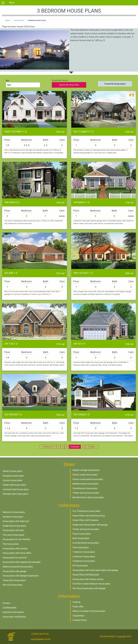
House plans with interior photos (88, 579)
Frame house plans (82, 534)
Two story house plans (13, 535)
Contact (6, 603)
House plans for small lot (15, 558)
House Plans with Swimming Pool (89, 516)
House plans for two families (16, 539)
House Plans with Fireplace (86, 520)
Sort (23, 83)
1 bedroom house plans (84, 552)
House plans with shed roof (16, 521)
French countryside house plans (88, 479)
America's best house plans (16, 489)
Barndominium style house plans (88, 497)
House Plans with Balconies (86, 575)
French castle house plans (85, 475)
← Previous (46, 447)
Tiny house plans (11, 544)
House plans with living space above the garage (95, 570)
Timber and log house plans (86, 493)
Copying (76, 602)
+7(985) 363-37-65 (40, 634)
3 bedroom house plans (84, 561)
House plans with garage (15, 571)
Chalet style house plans (14, 485)
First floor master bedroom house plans (92, 584)
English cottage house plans (86, 470)
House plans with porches (15, 549)
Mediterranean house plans (86, 484)
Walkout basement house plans (18, 567)
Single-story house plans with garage (90, 525)
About (8, 20)
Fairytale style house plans (15, 494)
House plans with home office (17, 553)
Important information (13, 612)
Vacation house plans (13, 517)
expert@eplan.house (41, 639)
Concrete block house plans (86, 543)
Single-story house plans (14, 526)
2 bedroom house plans (84, 557)
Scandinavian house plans (85, 488)
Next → (94, 447)
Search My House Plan (69, 85)
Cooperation (78, 616)
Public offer (78, 607)
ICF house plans (80, 566)
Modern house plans (12, 471)
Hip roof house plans (13, 585)
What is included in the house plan (89, 611)
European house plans (13, 476)
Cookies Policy (80, 620)
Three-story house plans (14, 580)
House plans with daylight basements (21, 576)
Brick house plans (81, 538)
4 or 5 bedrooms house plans (87, 511)
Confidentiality (10, 608)
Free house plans (81, 547)
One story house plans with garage (89, 588)
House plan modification (14, 617)
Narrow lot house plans (14, 512)
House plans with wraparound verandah (22, 562)
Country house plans (13, 480)
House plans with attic (13, 530)
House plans (19, 20)
